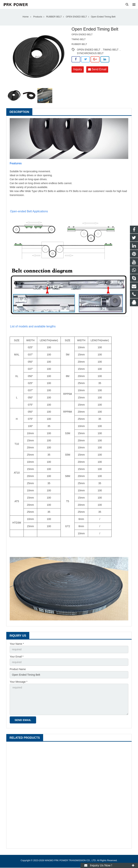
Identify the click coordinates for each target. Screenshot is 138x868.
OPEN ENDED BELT (76, 19)
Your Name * (17, 646)
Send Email (97, 71)
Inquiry (78, 71)
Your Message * (19, 683)
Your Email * (17, 658)
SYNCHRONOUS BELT (90, 55)
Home (26, 19)
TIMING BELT (111, 52)
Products (38, 19)
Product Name (18, 671)
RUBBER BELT (54, 19)
